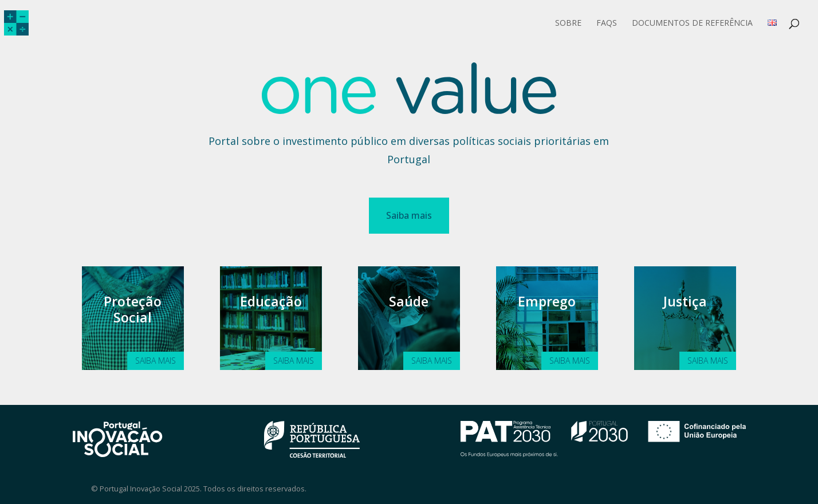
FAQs (607, 23)
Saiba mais (409, 215)
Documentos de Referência (692, 23)
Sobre (568, 23)
